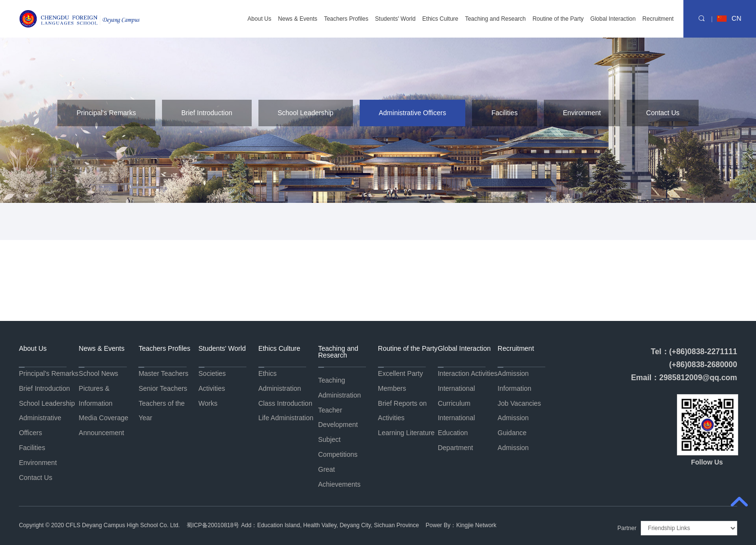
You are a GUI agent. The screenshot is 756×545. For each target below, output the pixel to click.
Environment (582, 113)
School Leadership (306, 113)
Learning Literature (406, 433)
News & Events (298, 19)
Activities (212, 388)
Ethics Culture (440, 19)
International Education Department (456, 433)
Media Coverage (103, 418)
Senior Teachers (163, 388)
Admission (513, 448)
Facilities (504, 113)
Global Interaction (613, 19)
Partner (627, 528)
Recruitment (658, 19)
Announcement (101, 433)
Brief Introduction (207, 113)
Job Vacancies (519, 403)
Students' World (395, 19)
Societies (212, 373)
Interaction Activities (468, 373)
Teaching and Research (495, 19)
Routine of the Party (558, 19)
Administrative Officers (413, 113)
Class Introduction (285, 403)
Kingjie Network (476, 525)
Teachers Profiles (346, 19)
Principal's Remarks (106, 113)
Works (208, 403)
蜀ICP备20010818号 (213, 525)
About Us (259, 19)
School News (98, 373)
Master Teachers (163, 373)
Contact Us (663, 113)
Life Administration (286, 418)
